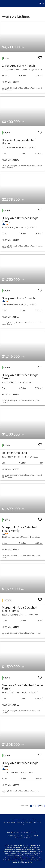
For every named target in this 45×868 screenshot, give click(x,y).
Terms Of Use (14, 832)
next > (41, 806)
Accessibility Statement (19, 836)
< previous (25, 806)
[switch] (40, 57)
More (42, 4)
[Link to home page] (2, 4)
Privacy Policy (30, 832)
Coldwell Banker (18, 819)
